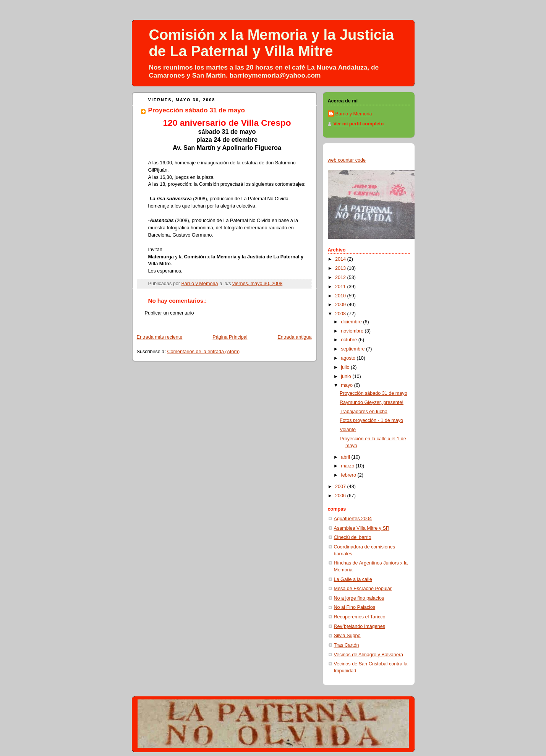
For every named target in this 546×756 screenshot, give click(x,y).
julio (346, 367)
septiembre (353, 349)
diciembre (352, 322)
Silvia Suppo (347, 636)
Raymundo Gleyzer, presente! (372, 402)
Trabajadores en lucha (364, 412)
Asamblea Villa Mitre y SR (362, 528)
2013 (341, 268)
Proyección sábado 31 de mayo (373, 393)
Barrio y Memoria (354, 114)
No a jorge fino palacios (359, 598)
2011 (341, 287)
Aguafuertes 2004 (353, 519)
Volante (348, 430)
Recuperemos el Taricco (360, 617)
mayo (347, 385)
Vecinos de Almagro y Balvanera (369, 655)
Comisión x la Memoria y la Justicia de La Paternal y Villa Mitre (271, 43)
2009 (341, 305)
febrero (349, 475)
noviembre (353, 331)
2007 (341, 487)
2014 (341, 259)
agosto (349, 358)
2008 (341, 314)
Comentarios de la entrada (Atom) (203, 352)
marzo (348, 466)
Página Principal (230, 337)
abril (346, 457)
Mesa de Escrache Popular (363, 589)
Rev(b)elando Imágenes (360, 626)
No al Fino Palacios (355, 607)
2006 (341, 496)
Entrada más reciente (160, 337)
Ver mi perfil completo (359, 124)
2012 (341, 277)
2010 (341, 296)
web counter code (347, 160)
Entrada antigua (294, 337)
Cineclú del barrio (353, 537)
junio (347, 376)
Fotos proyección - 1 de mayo (371, 420)
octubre (350, 340)
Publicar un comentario (169, 313)
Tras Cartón (347, 645)
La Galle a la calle (353, 579)
